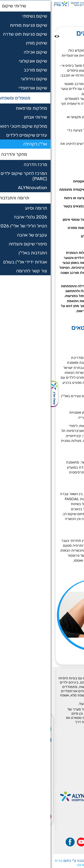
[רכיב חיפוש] (70, 4)
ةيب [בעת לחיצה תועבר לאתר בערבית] (41, 4)
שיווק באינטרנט (36, 865)
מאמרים (72, 778)
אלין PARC (70, 766)
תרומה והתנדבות (65, 772)
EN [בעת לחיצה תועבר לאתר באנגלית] (48, 4)
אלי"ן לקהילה (68, 17)
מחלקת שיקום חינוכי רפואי (58, 754)
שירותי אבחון (68, 748)
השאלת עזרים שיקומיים (60, 760)
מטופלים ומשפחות (54, 12)
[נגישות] (4, 36)
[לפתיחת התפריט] (80, 4)
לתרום (62, 4)
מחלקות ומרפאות (65, 742)
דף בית (76, 12)
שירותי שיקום (68, 736)
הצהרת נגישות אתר (63, 784)
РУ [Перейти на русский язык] (55, 4)
